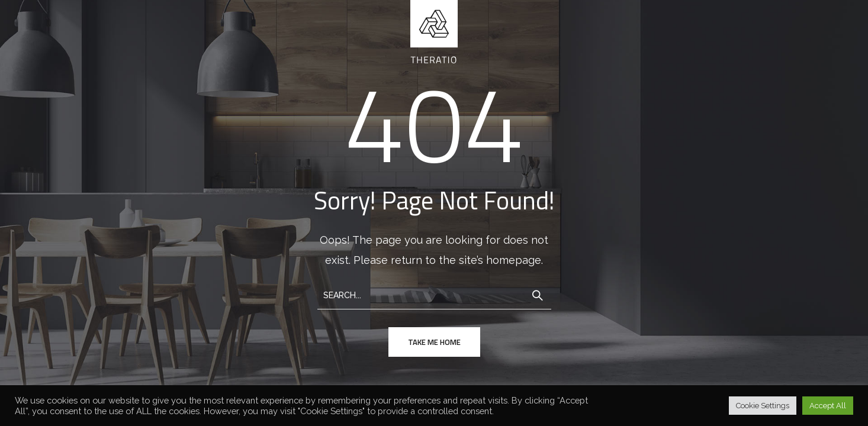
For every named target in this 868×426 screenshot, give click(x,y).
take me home (434, 342)
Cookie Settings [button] (763, 406)
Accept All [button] (828, 406)
